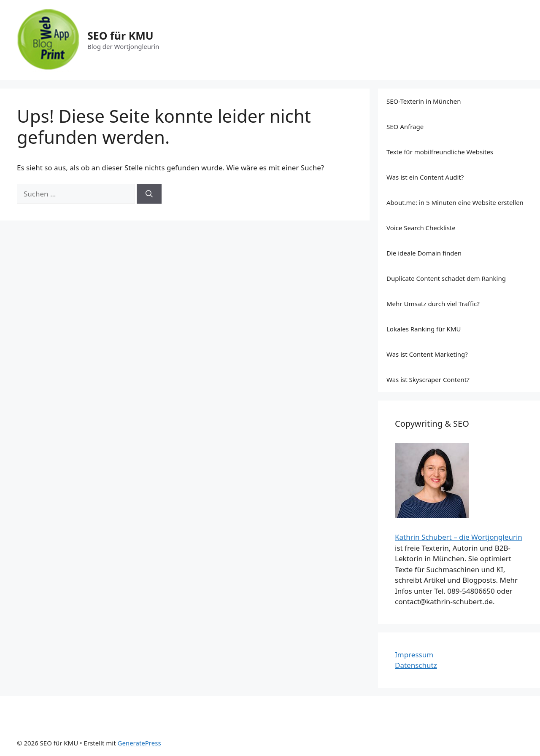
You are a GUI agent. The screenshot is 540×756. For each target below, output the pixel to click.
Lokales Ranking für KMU (424, 329)
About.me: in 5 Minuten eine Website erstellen (455, 202)
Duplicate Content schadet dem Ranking (446, 278)
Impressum (414, 655)
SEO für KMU (120, 35)
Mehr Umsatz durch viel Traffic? (433, 304)
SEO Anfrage (405, 126)
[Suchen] (149, 194)
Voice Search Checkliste (421, 228)
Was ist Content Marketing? (427, 354)
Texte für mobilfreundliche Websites (440, 152)
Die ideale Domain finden (424, 253)
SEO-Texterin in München (424, 101)
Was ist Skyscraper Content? (428, 379)
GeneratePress (139, 743)
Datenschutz (416, 665)
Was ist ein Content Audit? (425, 177)
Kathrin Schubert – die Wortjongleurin (459, 537)
